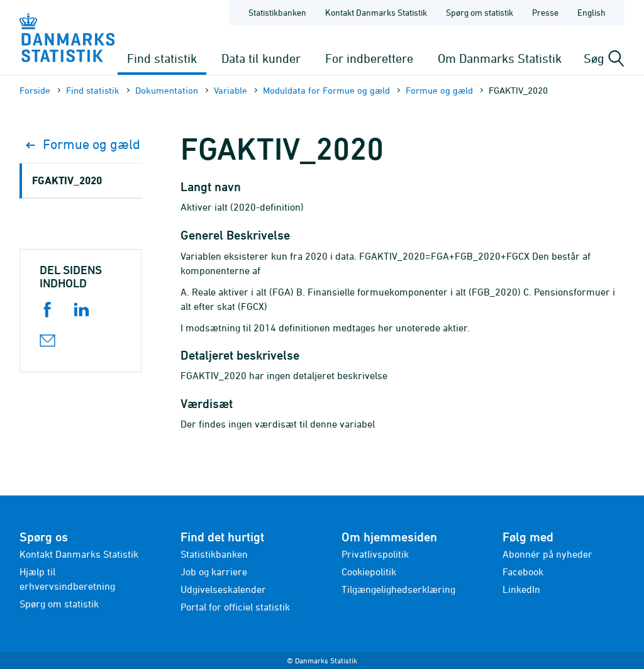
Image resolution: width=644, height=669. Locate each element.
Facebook (523, 572)
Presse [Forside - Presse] (545, 12)
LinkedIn (521, 589)
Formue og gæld (439, 90)
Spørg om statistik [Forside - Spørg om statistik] (480, 12)
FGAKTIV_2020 (67, 180)
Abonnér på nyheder (547, 554)
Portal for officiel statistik (235, 607)
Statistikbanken (277, 12)
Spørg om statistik (59, 604)
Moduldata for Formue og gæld (326, 90)
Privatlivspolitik (375, 554)
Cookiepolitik (369, 572)
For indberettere (369, 58)
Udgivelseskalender (223, 589)
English (591, 12)
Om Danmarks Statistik (500, 58)
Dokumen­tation (167, 90)
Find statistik (162, 58)
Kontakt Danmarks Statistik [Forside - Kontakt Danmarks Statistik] (376, 12)
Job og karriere (214, 572)
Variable (230, 90)
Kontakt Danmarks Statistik (79, 554)
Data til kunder (261, 58)
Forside (35, 90)
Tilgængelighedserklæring (398, 589)
